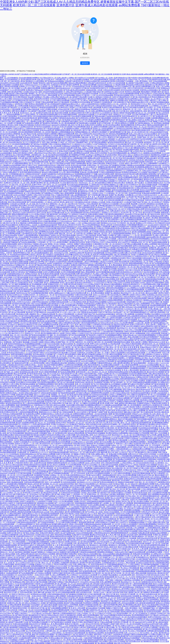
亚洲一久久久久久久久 (72, 447)
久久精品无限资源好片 (158, 130)
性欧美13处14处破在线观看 (46, 321)
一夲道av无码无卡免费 (52, 491)
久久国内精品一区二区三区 (28, 151)
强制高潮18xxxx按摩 (31, 433)
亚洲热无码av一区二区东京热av (98, 165)
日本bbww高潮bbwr (150, 211)
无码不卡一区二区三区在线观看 (88, 267)
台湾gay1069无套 (158, 93)
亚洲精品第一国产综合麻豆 (135, 183)
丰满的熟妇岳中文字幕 (53, 121)
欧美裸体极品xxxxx (53, 190)
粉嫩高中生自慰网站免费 (66, 134)
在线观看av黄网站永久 (36, 167)
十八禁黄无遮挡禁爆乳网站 (113, 176)
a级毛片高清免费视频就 (10, 438)
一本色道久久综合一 (98, 193)
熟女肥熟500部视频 (98, 349)
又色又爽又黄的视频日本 (140, 114)
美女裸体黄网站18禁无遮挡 (27, 321)
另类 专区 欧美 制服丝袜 (21, 291)
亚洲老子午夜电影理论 (27, 501)
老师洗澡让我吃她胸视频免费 (118, 134)
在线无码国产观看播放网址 (93, 638)
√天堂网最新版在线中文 (105, 169)
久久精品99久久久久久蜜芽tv (82, 144)
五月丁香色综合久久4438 (17, 212)
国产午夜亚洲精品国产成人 (9, 237)
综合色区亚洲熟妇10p (105, 85)
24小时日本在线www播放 (105, 95)
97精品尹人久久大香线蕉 (140, 414)
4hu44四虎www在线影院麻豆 (58, 155)
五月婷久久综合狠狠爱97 (68, 340)
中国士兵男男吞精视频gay (35, 177)
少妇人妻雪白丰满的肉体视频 (43, 251)
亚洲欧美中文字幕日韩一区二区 (15, 183)
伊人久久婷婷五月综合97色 (102, 246)
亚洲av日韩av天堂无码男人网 (46, 141)
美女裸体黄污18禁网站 (121, 216)
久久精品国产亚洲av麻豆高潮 (67, 148)
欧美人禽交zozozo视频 (60, 153)
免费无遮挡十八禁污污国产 (132, 507)
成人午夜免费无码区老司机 (35, 631)
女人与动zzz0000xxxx (65, 221)
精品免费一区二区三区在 (58, 356)
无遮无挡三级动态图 (152, 200)
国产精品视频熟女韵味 (10, 270)
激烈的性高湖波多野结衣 (116, 142)
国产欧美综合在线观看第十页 (44, 127)
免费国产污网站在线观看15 (95, 162)
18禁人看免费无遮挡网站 (34, 183)
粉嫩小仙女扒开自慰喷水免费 (104, 174)
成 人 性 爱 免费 (110, 526)
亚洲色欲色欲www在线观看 (68, 181)
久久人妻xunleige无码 (117, 542)
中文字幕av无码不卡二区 (48, 78)
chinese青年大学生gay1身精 (10, 83)
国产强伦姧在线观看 (53, 339)
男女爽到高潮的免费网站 (158, 321)
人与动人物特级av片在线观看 (151, 489)
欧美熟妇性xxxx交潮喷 (37, 170)
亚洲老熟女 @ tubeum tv (8, 325)
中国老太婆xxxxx (42, 505)
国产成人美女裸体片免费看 (24, 437)
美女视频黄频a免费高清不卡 (144, 167)
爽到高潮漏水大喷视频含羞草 (151, 92)
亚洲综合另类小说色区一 (94, 260)
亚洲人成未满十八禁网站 (65, 78)
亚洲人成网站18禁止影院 (92, 158)
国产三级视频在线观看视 (119, 286)
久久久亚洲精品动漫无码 (20, 100)
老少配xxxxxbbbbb (67, 344)
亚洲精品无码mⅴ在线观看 (38, 188)
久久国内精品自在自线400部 (123, 128)
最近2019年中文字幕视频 (157, 207)
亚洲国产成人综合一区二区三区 (119, 387)
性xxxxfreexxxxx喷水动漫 (150, 624)
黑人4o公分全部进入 (104, 321)
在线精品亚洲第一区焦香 (94, 90)
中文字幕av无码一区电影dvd (49, 85)
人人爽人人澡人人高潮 (141, 515)
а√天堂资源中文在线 (132, 561)
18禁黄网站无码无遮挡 (118, 258)
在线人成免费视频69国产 (79, 195)
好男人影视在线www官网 (155, 216)
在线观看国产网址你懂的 (69, 121)
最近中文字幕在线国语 (62, 102)
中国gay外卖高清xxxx (7, 265)
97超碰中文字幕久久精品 (141, 468)
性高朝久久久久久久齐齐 (114, 207)
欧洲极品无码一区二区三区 (108, 121)
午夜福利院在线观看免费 (47, 107)
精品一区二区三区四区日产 (157, 104)
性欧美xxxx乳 (64, 97)
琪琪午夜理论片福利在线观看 (64, 384)
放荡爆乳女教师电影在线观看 (156, 381)
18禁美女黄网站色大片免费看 (124, 123)
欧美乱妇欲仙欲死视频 (78, 165)
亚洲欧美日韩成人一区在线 (115, 163)
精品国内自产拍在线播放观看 (122, 246)
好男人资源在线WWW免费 (110, 463)
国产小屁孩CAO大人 (56, 472)
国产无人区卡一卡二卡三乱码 (78, 251)
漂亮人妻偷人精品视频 (50, 142)
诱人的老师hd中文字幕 (81, 344)
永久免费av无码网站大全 (134, 211)
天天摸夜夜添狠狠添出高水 (154, 183)
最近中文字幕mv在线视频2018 (142, 228)
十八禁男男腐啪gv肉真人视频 (150, 284)
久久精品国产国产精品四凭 (113, 149)
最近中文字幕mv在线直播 (14, 465)
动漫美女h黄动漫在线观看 (39, 211)
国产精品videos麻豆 (99, 116)
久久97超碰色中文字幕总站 (80, 88)
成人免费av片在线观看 (86, 209)
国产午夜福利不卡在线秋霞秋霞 (101, 102)
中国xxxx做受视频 (47, 102)
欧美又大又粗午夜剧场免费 (56, 351)
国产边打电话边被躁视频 (77, 335)
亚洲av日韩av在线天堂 (147, 149)
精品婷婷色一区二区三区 (152, 142)
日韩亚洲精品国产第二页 (28, 629)
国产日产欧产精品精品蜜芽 (82, 256)
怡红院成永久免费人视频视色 (65, 239)
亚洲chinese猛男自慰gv (15, 349)
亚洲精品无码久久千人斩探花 (21, 347)
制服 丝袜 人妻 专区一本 (90, 137)
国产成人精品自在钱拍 (148, 265)
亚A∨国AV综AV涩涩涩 (115, 412)
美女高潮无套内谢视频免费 (50, 514)
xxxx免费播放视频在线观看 (111, 596)
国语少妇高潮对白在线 (137, 339)
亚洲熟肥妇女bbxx (45, 585)
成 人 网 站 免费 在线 (70, 169)
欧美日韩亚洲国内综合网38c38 (30, 172)
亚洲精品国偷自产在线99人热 (49, 235)
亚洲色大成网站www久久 (57, 293)
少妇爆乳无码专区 (79, 501)
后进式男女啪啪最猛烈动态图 (47, 400)
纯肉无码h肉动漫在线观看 (53, 223)
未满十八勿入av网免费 (37, 298)
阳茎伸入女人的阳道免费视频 (103, 128)
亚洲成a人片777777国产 (27, 86)
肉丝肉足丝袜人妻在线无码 (84, 382)
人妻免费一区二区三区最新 (76, 356)
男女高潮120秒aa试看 (155, 127)
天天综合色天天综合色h (120, 263)
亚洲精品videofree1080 (153, 165)
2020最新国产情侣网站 (143, 314)
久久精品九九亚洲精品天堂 (95, 155)
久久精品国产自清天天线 (46, 197)
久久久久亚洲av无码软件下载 (122, 151)
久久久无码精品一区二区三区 (48, 445)
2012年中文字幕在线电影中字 (30, 323)
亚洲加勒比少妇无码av (155, 295)
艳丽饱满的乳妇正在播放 (122, 342)
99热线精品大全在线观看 (155, 148)
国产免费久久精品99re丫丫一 (124, 235)
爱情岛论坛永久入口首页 (54, 176)
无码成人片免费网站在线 (86, 216)
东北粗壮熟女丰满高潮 (97, 230)
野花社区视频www (158, 97)
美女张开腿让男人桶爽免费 (119, 295)
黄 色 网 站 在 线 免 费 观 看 (9, 113)
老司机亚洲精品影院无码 (12, 179)
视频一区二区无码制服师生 (9, 78)
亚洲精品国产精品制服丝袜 (9, 148)
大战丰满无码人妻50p (18, 81)
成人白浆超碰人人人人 (151, 151)
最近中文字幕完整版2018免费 (133, 107)
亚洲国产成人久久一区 (69, 177)
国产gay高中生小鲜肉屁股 (106, 139)
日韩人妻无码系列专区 (126, 146)
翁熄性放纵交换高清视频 (24, 395)
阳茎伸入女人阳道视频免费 (112, 260)
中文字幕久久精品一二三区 (15, 160)
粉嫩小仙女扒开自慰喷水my (129, 184)
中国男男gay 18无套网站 (63, 249)
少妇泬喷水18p (72, 204)
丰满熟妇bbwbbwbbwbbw (34, 128)
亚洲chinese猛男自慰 (47, 130)
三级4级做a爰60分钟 (77, 379)
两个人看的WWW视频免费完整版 (34, 403)
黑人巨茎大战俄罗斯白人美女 (99, 211)
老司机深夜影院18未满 (29, 79)
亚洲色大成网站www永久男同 (39, 279)
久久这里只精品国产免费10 (35, 353)
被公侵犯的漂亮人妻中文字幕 (81, 130)
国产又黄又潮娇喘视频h (114, 389)
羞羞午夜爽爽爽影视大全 (23, 284)
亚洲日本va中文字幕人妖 (64, 414)
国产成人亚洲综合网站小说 (48, 267)
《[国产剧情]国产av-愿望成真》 (157, 226)
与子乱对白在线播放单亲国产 (109, 93)
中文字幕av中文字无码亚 (103, 613)
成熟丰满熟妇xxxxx (151, 160)
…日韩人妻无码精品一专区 (143, 81)
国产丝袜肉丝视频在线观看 (158, 242)
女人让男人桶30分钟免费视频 (30, 88)
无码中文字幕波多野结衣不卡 (122, 97)
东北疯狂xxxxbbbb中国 (92, 81)
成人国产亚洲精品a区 (68, 533)
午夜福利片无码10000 (108, 538)
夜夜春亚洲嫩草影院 (48, 88)
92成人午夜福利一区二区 (45, 86)
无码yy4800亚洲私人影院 (85, 435)
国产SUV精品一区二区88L (104, 78)
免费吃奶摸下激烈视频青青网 (77, 538)
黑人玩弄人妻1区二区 (74, 219)
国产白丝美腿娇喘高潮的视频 (51, 139)
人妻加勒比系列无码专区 (77, 242)
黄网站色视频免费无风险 (40, 162)
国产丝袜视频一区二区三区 (49, 484)
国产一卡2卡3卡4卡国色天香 (149, 345)
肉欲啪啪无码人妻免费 (158, 155)
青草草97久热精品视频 (133, 92)
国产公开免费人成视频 (8, 188)
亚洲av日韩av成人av (130, 335)
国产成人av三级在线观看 (17, 312)
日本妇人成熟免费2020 (31, 267)
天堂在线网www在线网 (149, 407)
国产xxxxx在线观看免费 (84, 156)
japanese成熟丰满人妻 (154, 237)
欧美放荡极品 (138, 179)
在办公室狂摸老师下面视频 (153, 310)
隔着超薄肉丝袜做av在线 (159, 587)
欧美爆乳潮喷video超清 (89, 449)
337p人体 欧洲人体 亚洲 (87, 254)
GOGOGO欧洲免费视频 (73, 167)
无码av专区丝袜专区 (15, 568)
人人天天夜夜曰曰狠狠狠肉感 (116, 316)
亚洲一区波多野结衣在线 (133, 193)
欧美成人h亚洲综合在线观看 (47, 275)
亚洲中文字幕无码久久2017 (95, 242)
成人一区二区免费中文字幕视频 (11, 123)
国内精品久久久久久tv (108, 223)
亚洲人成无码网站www (96, 498)
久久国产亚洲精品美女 (100, 144)
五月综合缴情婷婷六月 (12, 79)
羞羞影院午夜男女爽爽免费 (159, 156)
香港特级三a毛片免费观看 (20, 211)
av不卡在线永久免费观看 (121, 398)
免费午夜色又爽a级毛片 (20, 111)
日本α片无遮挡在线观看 (95, 149)
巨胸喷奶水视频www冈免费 (140, 321)
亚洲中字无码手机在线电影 (126, 598)
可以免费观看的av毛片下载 (154, 289)
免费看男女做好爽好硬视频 (107, 167)
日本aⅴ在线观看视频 (160, 81)
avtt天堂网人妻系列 (92, 360)
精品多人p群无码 (53, 202)
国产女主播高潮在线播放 (56, 188)
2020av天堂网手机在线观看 (116, 281)
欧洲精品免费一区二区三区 (154, 288)
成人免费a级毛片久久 (135, 153)
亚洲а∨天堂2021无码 (34, 239)
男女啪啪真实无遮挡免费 (151, 510)
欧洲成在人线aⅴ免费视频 (158, 533)
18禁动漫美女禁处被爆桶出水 (54, 167)
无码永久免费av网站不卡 (11, 172)
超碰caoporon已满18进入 (59, 279)
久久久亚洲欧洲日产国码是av (27, 107)
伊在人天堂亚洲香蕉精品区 (157, 95)
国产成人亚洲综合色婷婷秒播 (160, 256)
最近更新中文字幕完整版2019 (155, 85)
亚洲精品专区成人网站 (123, 491)
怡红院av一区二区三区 (131, 176)
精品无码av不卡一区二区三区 (131, 293)
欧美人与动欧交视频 (36, 283)
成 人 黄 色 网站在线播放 (32, 193)
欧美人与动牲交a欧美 (19, 556)
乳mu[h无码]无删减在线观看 (117, 153)
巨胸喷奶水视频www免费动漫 (20, 297)
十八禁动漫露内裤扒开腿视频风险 (68, 241)
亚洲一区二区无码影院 (83, 384)
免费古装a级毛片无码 (117, 211)
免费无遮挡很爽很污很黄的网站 (146, 174)
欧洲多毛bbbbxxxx (36, 146)
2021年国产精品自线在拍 (36, 205)
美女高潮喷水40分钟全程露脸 (115, 197)
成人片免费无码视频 (21, 106)
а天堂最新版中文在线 (70, 263)
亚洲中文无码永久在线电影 (106, 491)
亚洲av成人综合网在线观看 (89, 172)
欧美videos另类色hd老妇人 (32, 137)
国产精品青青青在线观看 (66, 237)
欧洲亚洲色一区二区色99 (42, 132)
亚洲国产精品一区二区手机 (154, 120)
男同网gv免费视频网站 (157, 249)
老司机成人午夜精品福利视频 (12, 137)
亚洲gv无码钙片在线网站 (94, 125)
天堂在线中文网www (83, 393)
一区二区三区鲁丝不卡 (89, 167)
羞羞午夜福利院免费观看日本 (17, 508)
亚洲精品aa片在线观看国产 (127, 121)
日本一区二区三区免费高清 (146, 277)
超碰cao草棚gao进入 (112, 277)
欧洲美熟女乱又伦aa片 (117, 381)
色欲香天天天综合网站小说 (24, 281)
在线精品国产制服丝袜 (10, 242)
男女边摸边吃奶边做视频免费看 (78, 184)
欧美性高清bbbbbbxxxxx (66, 174)
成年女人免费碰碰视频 (75, 158)
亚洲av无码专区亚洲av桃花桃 (72, 200)
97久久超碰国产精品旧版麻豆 (148, 172)
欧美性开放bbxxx (146, 93)
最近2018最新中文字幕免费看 (36, 345)
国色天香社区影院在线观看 (17, 202)
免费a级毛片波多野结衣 (140, 249)
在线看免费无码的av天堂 (16, 274)
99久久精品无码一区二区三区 (139, 286)
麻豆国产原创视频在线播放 (160, 102)
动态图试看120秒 (34, 417)
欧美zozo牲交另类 (107, 323)
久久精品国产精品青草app (80, 507)
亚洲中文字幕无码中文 (137, 325)
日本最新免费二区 (10, 197)
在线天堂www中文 (149, 219)
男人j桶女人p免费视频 (149, 244)
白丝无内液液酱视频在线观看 (129, 93)
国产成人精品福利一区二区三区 (13, 135)
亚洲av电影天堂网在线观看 (95, 356)
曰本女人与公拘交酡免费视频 (88, 121)
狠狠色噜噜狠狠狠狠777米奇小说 (140, 263)
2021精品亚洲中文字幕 (152, 88)
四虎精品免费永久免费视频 (141, 449)
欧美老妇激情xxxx (114, 221)
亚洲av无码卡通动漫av (27, 125)
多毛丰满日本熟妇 (111, 155)
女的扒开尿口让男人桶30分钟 (152, 505)
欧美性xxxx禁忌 (141, 125)
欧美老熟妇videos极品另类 (61, 116)
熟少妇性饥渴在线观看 (29, 275)
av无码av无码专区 (101, 160)
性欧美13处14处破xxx (51, 477)
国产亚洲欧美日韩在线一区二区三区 (132, 279)
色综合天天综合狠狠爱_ (148, 190)
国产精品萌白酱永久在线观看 (86, 123)
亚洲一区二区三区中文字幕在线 (78, 289)
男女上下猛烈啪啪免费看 (102, 190)
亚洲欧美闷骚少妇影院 (159, 403)
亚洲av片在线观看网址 (118, 353)
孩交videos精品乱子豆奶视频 (133, 158)
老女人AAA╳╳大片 (124, 242)
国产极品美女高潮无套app (43, 265)
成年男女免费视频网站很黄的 (107, 177)
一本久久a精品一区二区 (21, 146)
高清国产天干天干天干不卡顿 (93, 200)
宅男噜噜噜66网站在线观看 (100, 393)
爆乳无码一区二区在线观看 (134, 142)
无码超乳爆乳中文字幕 (134, 302)
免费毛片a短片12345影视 (125, 167)
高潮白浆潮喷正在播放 (96, 214)
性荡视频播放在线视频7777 (84, 174)
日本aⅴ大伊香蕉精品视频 (84, 533)
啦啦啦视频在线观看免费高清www (113, 120)
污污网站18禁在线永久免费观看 (145, 188)
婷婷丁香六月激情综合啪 (83, 134)
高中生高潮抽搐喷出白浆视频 (14, 191)
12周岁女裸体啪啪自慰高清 (102, 156)
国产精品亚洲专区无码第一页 (51, 493)
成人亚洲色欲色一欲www (73, 205)
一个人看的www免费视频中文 (12, 114)
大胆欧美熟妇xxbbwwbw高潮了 (149, 379)
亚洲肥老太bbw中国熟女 (141, 156)
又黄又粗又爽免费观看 (25, 132)
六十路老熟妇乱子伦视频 (69, 339)
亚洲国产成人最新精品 (84, 270)
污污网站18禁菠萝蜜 (66, 247)
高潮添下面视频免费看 (78, 163)
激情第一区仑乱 (56, 120)
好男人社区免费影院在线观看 (100, 473)
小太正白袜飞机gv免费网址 (74, 345)
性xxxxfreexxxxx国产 (149, 396)
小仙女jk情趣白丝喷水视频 (75, 405)
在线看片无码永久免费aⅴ (138, 295)
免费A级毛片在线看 (51, 135)
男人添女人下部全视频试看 (81, 307)
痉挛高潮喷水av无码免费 (46, 629)
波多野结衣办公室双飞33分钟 (114, 92)
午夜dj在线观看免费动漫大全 (90, 323)
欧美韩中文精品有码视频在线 (141, 78)
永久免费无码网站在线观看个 (37, 218)
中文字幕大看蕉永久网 (46, 494)
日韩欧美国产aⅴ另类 (63, 165)
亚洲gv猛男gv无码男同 (41, 99)
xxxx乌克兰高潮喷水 (150, 134)
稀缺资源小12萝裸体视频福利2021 (145, 128)
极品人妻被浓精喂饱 (67, 193)
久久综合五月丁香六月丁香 (56, 218)
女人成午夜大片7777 (145, 116)
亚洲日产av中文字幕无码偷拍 (151, 318)
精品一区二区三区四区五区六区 (138, 132)
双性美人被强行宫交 (67, 202)
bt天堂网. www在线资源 (159, 393)
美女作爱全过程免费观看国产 (27, 249)
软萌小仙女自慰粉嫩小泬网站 (96, 318)
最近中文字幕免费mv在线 (56, 212)
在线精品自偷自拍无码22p (108, 135)
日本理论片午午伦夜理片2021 (155, 197)
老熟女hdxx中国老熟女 (32, 398)
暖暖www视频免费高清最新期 (66, 207)
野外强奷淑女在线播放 (122, 95)
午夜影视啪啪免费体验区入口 (115, 170)
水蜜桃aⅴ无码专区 (31, 274)
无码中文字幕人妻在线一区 (152, 109)
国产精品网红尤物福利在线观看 (56, 568)
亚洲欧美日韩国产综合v (138, 216)
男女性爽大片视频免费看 (69, 571)
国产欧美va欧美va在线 (89, 366)
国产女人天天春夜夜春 (150, 578)
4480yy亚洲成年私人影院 (138, 111)
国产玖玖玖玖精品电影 (135, 141)
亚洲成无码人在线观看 (116, 99)
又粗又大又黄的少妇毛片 (112, 431)
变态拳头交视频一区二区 (121, 484)
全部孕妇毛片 (19, 104)
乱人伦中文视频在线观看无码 (90, 540)
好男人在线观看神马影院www (67, 216)
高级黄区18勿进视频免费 (64, 389)
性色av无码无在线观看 (18, 218)
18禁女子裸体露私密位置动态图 (69, 323)
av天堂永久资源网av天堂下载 (124, 86)
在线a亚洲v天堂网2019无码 (135, 85)
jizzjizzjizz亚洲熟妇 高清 (111, 279)
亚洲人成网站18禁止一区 (20, 121)
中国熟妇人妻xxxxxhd (40, 244)
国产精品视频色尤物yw (67, 430)
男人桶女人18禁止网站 (51, 97)
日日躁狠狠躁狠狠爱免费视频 (121, 233)
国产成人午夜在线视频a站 (72, 176)
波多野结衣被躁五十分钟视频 (40, 219)
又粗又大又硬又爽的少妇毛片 (41, 387)
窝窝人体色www (127, 307)
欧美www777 (112, 179)
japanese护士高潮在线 (59, 125)
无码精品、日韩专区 (66, 244)
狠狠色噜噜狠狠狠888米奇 (50, 368)
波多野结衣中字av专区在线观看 (141, 139)
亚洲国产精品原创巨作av (20, 447)
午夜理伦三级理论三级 (38, 339)
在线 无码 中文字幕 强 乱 (46, 79)
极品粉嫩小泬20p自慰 (138, 204)
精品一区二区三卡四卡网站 (19, 335)
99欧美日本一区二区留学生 (84, 342)
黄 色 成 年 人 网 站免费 (96, 197)
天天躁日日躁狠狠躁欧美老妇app (110, 172)
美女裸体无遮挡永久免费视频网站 (102, 86)
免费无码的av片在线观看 (30, 130)
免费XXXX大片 (133, 454)
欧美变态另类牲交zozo (43, 125)
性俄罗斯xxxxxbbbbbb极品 (149, 90)
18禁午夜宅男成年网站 (15, 92)
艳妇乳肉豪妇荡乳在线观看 (49, 459)
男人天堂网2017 (24, 424)
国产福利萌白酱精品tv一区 (144, 123)
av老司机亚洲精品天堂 (21, 361)
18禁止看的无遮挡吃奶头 (74, 92)
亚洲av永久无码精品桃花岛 (106, 228)
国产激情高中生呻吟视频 (129, 221)
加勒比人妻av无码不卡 (132, 163)
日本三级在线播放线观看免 (99, 79)
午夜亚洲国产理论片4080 (103, 263)
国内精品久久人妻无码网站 (35, 81)
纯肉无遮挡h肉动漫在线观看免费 (32, 305)
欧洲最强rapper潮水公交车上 (140, 102)
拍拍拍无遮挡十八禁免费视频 (20, 339)
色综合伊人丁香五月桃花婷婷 (88, 204)
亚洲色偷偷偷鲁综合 (77, 416)
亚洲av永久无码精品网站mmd (73, 316)
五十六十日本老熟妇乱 (145, 319)
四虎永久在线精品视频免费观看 (112, 300)
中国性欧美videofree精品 (67, 118)
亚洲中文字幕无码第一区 (105, 123)
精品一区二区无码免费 (117, 599)
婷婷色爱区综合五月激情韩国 (50, 258)
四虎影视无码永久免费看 (92, 304)
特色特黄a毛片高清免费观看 (138, 247)
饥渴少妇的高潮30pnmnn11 (29, 438)
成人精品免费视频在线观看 (118, 237)
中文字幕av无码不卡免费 (74, 188)
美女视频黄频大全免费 (41, 281)
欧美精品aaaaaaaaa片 (37, 186)
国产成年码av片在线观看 (39, 144)
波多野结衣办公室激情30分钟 (152, 405)
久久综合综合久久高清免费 (87, 139)
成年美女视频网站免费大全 (50, 333)
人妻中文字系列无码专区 (135, 88)
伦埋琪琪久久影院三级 (113, 307)
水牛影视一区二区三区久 (47, 451)
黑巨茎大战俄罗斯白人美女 (133, 99)
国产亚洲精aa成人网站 (90, 198)
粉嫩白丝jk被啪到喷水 (126, 517)
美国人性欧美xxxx (129, 389)
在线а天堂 (134, 484)
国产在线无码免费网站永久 (29, 451)
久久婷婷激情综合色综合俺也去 (53, 137)
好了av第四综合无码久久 (141, 256)
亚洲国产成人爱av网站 (116, 195)
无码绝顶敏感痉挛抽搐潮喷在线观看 (136, 207)
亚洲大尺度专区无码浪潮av (23, 507)
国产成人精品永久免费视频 (157, 254)
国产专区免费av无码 (133, 641)
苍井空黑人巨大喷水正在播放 (43, 619)
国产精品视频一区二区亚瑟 (57, 158)
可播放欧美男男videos (79, 249)
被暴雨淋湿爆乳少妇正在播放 (48, 118)
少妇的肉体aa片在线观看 (86, 114)
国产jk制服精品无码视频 (77, 155)
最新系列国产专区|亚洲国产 (59, 214)
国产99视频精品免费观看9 (133, 219)
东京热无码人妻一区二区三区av (112, 158)
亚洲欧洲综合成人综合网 (95, 627)
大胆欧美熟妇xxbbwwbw (40, 302)
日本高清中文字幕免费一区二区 (122, 118)
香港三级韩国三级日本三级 (121, 501)
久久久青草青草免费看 (18, 90)
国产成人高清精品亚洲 (52, 104)
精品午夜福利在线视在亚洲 (141, 130)
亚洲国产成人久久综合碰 (113, 498)
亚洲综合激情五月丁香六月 (121, 148)
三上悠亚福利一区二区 (10, 221)
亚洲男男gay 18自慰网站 (42, 120)
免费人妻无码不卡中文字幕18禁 (79, 580)
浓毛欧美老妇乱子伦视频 (142, 118)
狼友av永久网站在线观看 (50, 172)
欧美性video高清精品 (28, 141)
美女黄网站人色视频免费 (26, 156)
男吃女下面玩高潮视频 (103, 118)
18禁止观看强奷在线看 (146, 177)
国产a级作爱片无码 (88, 106)
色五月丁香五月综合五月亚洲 (44, 370)
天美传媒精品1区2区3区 (82, 202)
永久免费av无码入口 (141, 146)
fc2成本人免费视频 (90, 363)
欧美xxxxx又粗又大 (87, 160)
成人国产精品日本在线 (28, 134)
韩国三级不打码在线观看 (106, 514)
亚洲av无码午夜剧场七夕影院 (139, 100)
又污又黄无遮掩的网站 (88, 447)
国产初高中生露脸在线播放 (30, 316)
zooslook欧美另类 (26, 83)
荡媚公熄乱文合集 (130, 412)
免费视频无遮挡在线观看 (96, 265)
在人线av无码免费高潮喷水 (68, 305)
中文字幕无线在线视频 (21, 277)
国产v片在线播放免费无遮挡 (67, 386)
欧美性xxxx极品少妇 (123, 410)
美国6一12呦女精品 (156, 262)
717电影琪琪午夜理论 (25, 116)
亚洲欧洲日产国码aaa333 (35, 90)
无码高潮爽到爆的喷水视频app (120, 251)
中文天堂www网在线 (60, 251)
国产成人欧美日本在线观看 (63, 127)
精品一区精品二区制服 (86, 148)
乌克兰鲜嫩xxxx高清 (28, 179)
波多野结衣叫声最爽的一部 (111, 424)
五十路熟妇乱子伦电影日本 (102, 97)
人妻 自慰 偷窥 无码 (25, 158)
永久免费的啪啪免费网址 (12, 141)
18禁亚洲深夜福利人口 (124, 449)
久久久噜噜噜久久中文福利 (158, 106)
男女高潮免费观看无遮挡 (82, 127)
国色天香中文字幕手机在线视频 (158, 111)
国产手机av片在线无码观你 (76, 218)
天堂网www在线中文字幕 (117, 88)
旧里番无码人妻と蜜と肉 (15, 603)
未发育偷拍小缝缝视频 (161, 123)
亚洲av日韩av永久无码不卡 (149, 347)
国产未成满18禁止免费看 (31, 123)
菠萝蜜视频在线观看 (145, 535)
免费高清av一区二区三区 (63, 86)
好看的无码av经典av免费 (72, 93)
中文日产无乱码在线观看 (37, 176)
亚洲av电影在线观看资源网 (48, 114)
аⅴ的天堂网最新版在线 (135, 461)
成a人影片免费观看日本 (122, 254)
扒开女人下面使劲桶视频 (83, 237)
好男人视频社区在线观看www (80, 109)
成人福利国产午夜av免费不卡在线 (137, 83)
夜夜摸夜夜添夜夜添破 (87, 522)
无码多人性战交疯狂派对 (114, 202)
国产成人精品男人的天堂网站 (156, 144)
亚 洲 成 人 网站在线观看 (49, 95)
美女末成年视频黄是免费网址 (29, 78)
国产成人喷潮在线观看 (81, 230)
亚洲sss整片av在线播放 (116, 127)
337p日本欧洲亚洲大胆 (29, 118)
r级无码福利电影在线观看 (108, 603)
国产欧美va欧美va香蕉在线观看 (74, 90)
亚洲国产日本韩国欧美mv (87, 181)
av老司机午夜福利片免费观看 (69, 85)
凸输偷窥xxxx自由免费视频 (152, 153)
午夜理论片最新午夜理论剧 (98, 221)
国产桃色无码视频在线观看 (148, 184)
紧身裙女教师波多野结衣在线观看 (110, 198)
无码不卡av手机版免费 (80, 221)
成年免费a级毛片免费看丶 (107, 449)
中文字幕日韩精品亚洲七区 (26, 268)
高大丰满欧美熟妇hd (20, 97)
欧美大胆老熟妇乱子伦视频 (88, 500)
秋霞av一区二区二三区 (41, 416)
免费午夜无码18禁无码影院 (73, 284)
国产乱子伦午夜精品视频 (66, 95)
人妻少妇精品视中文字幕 (121, 102)
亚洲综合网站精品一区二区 (81, 111)
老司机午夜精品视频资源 (133, 416)
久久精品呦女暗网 (119, 85)
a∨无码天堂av (138, 151)
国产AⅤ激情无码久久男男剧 (65, 107)
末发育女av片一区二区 (27, 113)
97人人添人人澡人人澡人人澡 (132, 198)
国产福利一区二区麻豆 (100, 270)
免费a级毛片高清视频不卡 (100, 132)
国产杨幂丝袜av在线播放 (55, 603)
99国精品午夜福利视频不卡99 (128, 482)
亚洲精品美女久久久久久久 (22, 162)
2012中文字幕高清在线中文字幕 (90, 300)
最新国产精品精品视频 (127, 113)
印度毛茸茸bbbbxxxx (115, 275)
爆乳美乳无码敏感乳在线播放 (98, 99)
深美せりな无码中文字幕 (138, 95)
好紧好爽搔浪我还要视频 (133, 218)
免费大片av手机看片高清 (133, 253)
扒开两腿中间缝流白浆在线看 (134, 200)
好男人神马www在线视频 (126, 603)
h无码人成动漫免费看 (153, 333)
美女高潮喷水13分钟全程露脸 (80, 102)
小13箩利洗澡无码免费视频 (37, 190)
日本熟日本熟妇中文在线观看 (10, 258)
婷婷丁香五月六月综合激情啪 (85, 484)
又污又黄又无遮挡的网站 (8, 116)
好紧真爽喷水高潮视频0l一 (138, 442)
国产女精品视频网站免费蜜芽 (126, 526)
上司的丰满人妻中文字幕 (56, 345)
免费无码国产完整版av (73, 106)
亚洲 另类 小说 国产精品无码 (62, 111)
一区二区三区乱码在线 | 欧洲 (156, 387)
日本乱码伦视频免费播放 (58, 99)
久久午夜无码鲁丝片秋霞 (84, 107)
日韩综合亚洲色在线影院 (111, 90)
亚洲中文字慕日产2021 (29, 165)
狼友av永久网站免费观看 (69, 258)
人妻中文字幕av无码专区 (53, 246)
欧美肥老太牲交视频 (51, 305)
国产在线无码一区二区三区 (136, 144)
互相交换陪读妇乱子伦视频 (52, 160)
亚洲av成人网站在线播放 (29, 480)
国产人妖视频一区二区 (107, 503)
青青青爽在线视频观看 (75, 262)
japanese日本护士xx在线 (134, 274)
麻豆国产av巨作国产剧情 (44, 268)
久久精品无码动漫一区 (25, 120)
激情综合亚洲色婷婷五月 (131, 265)
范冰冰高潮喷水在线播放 (81, 79)
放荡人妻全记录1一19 (104, 151)
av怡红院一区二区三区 (50, 556)
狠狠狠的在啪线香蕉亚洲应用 (72, 170)
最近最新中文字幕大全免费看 (147, 452)
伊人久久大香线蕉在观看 (152, 141)
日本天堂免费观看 (153, 366)
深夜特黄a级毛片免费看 (56, 288)
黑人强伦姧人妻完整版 (150, 218)
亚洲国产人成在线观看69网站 (76, 149)
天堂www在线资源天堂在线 (81, 86)
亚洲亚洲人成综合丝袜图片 (94, 489)
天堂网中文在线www (58, 424)
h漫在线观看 (97, 107)
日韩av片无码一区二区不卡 (137, 79)
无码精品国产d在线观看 (74, 351)
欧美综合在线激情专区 (37, 106)
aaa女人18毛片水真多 (93, 463)
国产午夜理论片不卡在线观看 (85, 78)
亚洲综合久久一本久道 (86, 190)
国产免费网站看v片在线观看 (28, 221)
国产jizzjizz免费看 (69, 246)
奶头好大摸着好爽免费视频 (47, 221)
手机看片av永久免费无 (70, 209)
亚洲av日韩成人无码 (39, 184)
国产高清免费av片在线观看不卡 (107, 181)
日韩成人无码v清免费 (70, 191)
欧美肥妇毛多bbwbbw (129, 172)
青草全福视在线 (124, 262)
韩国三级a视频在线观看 (15, 482)
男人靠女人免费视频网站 (149, 163)
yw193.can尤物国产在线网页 (55, 106)
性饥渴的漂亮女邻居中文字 (99, 88)
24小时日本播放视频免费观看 (70, 272)
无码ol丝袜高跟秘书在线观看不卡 (54, 92)
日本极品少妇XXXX (115, 109)
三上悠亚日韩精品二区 (31, 114)
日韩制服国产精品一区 (83, 142)
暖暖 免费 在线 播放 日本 (46, 592)
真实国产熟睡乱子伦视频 (105, 235)
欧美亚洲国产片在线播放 (125, 81)
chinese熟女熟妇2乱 (15, 142)
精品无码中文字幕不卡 (16, 216)
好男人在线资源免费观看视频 (75, 162)
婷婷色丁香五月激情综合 (133, 391)
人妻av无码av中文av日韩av (43, 153)
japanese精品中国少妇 (100, 134)
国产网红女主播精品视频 (133, 244)
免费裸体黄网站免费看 (62, 130)
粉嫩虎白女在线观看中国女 (119, 100)
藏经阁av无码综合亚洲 (97, 535)
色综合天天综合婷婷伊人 (120, 339)
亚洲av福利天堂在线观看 (90, 93)
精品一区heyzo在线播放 (106, 554)
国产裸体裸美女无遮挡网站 (49, 123)
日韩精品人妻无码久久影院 (9, 125)
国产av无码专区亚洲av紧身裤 (115, 636)
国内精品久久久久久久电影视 (159, 146)
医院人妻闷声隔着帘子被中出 (89, 622)
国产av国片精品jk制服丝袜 (19, 417)
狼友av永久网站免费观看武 (78, 83)
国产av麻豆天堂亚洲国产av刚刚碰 (17, 279)
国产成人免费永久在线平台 (135, 120)
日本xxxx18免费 (125, 204)
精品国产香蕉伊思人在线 (41, 83)
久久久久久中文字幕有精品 (74, 304)
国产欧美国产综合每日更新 (71, 120)
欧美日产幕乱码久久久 (89, 146)
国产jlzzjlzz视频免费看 (138, 363)
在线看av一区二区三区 (83, 430)
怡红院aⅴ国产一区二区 (121, 312)
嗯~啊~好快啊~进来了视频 (109, 403)
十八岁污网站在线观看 (108, 249)
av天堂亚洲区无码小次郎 (87, 368)
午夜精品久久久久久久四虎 (122, 114)
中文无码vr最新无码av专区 (69, 183)
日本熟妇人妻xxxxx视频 (10, 151)
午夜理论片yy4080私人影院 (53, 90)
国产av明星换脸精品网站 (69, 190)
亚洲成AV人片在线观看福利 (109, 241)
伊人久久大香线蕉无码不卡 (32, 142)
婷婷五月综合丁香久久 (125, 155)
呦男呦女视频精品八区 (83, 132)
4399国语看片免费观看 (150, 260)
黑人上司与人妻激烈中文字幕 (109, 137)
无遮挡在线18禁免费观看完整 (47, 148)
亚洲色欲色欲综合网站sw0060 (118, 160)
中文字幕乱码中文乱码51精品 (121, 256)
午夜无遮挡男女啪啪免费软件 (101, 130)
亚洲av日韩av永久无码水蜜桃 (29, 95)
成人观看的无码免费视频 (99, 127)
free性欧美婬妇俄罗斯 (114, 116)
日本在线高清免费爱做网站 (21, 144)
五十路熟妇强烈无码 (96, 184)
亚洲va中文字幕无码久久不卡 (48, 151)
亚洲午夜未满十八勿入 (127, 186)
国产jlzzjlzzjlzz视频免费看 (59, 83)
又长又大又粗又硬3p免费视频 (122, 156)
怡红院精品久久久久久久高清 (39, 100)
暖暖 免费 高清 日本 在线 (109, 452)
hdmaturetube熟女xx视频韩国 (10, 134)
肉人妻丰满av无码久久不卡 (116, 330)
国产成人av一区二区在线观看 (145, 113)
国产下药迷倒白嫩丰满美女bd (98, 195)
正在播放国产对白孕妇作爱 (147, 221)
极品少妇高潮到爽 (133, 190)
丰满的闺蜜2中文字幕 (145, 121)
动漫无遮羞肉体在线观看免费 (59, 452)
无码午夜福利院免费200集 (139, 106)
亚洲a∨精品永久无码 (51, 340)
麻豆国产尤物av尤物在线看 (18, 93)
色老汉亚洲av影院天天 (130, 116)
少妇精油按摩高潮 (86, 128)
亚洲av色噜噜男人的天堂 (124, 447)
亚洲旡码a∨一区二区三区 (127, 267)
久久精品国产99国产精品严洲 (93, 92)
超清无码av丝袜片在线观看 (130, 90)
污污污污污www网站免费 (13, 267)
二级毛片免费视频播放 (91, 262)
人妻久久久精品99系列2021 (90, 104)
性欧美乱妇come (22, 293)
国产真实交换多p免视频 (60, 113)
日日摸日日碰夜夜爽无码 (61, 407)
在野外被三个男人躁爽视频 (125, 314)
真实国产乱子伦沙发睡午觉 (46, 207)
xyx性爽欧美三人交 (131, 195)
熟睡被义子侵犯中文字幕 (161, 121)
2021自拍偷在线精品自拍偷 (42, 116)
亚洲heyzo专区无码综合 (142, 155)
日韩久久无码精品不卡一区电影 (30, 102)
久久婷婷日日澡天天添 (85, 333)
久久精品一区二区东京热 (66, 142)
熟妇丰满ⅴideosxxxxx (63, 88)
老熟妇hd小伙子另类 (9, 268)
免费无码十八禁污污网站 (158, 100)
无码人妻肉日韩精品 (93, 486)
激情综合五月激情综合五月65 (154, 179)
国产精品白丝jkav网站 (10, 235)
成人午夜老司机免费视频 (88, 85)
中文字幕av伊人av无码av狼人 (23, 375)
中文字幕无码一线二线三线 (126, 223)
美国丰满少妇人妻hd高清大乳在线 (69, 225)
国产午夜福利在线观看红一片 (53, 128)
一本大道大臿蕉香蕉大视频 (109, 186)
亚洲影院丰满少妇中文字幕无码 (35, 191)
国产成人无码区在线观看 (65, 412)
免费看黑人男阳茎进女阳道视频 (69, 135)
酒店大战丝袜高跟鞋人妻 (145, 267)
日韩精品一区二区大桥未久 (153, 99)
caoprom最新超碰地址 (52, 298)
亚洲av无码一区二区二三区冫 (133, 109)
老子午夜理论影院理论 (116, 270)
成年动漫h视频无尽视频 (20, 176)
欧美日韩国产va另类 (138, 283)
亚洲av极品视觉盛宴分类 (107, 205)
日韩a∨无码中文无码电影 (98, 153)
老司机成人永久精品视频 (59, 431)
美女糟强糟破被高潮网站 (142, 191)
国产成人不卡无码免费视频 (71, 186)
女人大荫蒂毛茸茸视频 (114, 318)
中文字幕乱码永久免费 (54, 191)
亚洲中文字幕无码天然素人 (142, 246)
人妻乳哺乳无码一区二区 (63, 79)
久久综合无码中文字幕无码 (157, 225)
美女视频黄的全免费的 (71, 128)
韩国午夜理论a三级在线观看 (34, 104)
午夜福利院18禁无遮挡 (70, 519)
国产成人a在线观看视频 (138, 366)
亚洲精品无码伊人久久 (108, 104)
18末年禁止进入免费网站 (84, 233)
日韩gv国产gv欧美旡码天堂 (118, 79)
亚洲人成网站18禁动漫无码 (25, 554)
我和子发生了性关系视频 (159, 433)
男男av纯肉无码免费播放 (56, 508)
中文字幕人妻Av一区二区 (58, 291)
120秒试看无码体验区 (61, 486)
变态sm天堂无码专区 (14, 130)
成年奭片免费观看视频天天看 (145, 86)
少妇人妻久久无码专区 (132, 270)
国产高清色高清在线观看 (152, 612)
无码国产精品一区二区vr (145, 137)
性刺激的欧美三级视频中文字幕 (114, 218)
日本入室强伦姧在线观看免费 (114, 200)
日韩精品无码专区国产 (33, 174)
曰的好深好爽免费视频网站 (141, 239)
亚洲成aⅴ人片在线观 (98, 202)
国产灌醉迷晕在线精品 (138, 148)
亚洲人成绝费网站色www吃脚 (101, 111)
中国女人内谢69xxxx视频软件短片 (60, 144)
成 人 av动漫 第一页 (123, 104)
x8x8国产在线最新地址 (81, 141)
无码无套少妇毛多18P (40, 149)
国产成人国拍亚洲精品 (44, 528)
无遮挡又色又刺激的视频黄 (155, 283)
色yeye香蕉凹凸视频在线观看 (81, 116)
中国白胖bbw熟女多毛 (124, 249)
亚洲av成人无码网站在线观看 (101, 445)
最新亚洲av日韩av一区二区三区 (136, 127)
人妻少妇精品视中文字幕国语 (26, 226)
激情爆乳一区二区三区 (36, 93)
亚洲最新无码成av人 (7, 104)
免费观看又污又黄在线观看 (97, 297)
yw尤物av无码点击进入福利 (32, 92)
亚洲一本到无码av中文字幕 (59, 253)
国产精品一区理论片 (36, 286)
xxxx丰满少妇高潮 (72, 319)
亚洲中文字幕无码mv (92, 113)
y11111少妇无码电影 (116, 479)
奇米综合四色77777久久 (139, 104)
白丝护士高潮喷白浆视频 (48, 109)
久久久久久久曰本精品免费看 (132, 260)
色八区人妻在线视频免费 (67, 123)
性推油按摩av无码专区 (118, 528)
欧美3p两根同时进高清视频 (136, 353)
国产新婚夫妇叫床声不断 (20, 363)
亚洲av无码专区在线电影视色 (96, 281)
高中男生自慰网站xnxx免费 (114, 253)
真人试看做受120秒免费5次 (35, 169)
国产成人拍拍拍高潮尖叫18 (142, 97)
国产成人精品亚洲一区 (48, 468)
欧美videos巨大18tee (158, 575)
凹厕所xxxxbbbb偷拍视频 (155, 125)
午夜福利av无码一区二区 (27, 148)
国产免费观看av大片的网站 (50, 193)
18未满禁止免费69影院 (117, 494)
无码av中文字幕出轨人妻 (58, 281)
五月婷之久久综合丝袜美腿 (116, 83)
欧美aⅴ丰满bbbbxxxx (123, 228)
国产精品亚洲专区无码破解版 (97, 302)
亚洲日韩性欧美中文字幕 (122, 78)
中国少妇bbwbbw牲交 (100, 179)
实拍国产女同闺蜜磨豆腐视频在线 (65, 179)
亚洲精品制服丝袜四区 (147, 561)
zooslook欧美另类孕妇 (108, 81)
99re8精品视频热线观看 (131, 149)
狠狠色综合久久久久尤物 (104, 298)
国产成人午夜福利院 (98, 307)
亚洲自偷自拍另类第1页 (96, 391)
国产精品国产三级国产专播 (98, 412)
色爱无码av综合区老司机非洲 (115, 162)
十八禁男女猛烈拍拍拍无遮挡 (40, 424)
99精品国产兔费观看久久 (102, 148)
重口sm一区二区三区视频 (11, 88)
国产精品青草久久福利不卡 (95, 335)
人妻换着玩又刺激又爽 (37, 121)
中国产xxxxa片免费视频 (160, 186)
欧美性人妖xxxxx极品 (67, 283)
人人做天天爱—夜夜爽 (142, 323)
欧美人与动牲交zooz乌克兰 (29, 85)
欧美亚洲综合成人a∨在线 (28, 400)
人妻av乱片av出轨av (124, 239)
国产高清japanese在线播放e (54, 81)
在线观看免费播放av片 (159, 118)
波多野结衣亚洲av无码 (44, 113)
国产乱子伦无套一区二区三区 (39, 163)
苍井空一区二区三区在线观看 (56, 184)
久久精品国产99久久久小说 (21, 310)
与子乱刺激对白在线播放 (20, 198)
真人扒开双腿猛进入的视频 (98, 275)
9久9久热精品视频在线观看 (67, 114)
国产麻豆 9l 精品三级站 (100, 237)
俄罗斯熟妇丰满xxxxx (46, 409)
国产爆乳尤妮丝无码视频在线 (92, 279)
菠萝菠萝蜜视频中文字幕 (118, 132)
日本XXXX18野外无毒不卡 (76, 281)
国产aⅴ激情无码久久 (72, 310)
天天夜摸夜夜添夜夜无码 (107, 500)
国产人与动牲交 (59, 354)
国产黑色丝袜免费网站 (99, 142)
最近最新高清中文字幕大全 (87, 191)
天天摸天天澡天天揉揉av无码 (46, 241)
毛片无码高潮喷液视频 (74, 465)
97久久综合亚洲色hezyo (103, 417)
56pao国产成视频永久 (35, 97)
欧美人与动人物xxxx (136, 134)
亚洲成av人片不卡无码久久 (111, 212)
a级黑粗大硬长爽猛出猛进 (119, 247)
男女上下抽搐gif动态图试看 (60, 195)
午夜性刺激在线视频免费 (11, 241)
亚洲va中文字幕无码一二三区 (85, 95)
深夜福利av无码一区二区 (99, 109)
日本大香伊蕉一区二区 (157, 501)
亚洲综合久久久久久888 (124, 472)
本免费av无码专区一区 (40, 158)
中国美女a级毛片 (19, 128)
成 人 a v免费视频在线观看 (11, 233)
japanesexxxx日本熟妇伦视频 (23, 99)
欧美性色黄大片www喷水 (37, 263)
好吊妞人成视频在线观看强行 (87, 228)
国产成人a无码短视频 (133, 489)
